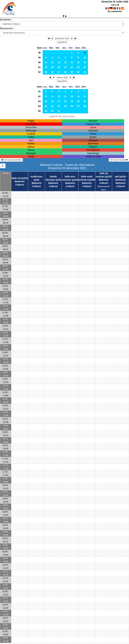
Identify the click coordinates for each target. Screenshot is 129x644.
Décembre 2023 (62, 39)
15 (72, 62)
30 (78, 72)
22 (72, 67)
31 (85, 72)
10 (85, 57)
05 (39, 111)
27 (59, 72)
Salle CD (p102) (20, 178)
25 (46, 72)
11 (46, 62)
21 (65, 67)
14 (65, 62)
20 (59, 67)
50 (39, 62)
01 (39, 92)
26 (52, 72)
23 (78, 67)
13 (59, 62)
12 (52, 62)
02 (39, 96)
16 (78, 62)
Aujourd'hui (62, 42)
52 (39, 72)
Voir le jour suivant (119, 160)
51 (39, 67)
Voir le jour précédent (11, 160)
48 (39, 53)
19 (52, 67)
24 (85, 67)
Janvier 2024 (62, 78)
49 (39, 57)
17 (85, 62)
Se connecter (115, 11)
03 (39, 101)
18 (46, 67)
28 (65, 72)
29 (72, 72)
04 (39, 106)
